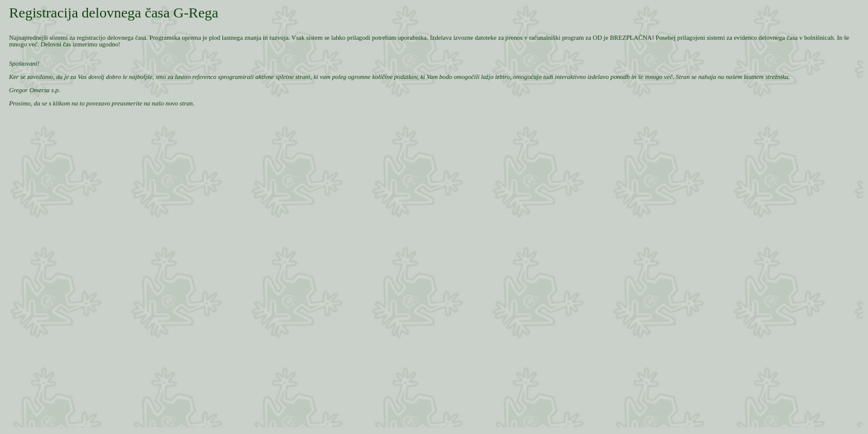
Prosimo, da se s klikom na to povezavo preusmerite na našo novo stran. (102, 103)
